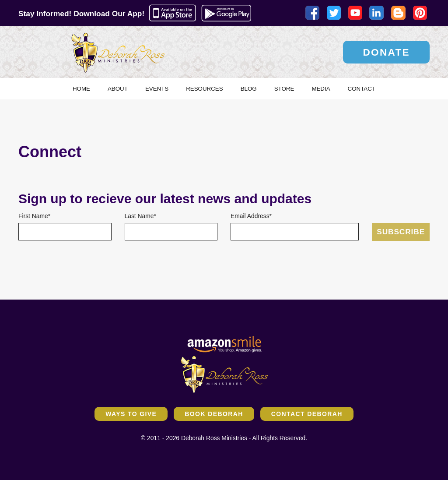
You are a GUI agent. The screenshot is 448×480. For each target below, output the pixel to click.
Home (81, 89)
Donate (386, 52)
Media (321, 89)
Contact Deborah (307, 414)
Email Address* (251, 216)
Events (157, 89)
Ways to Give (131, 414)
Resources (204, 89)
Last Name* (140, 216)
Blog (249, 89)
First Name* (34, 216)
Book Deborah (214, 414)
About (118, 89)
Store (284, 89)
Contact (362, 89)
